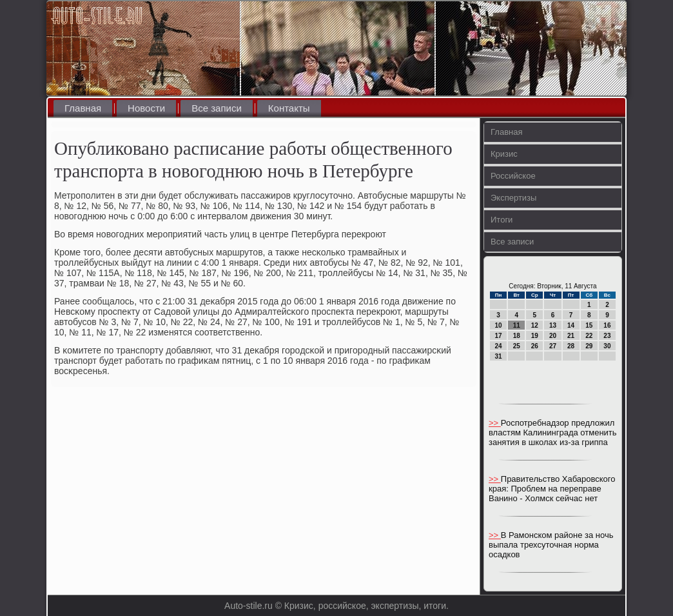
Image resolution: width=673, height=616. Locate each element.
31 (499, 356)
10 (499, 325)
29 (589, 346)
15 (589, 325)
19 (535, 336)
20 (553, 336)
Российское (513, 176)
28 (571, 346)
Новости (146, 108)
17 (499, 336)
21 (571, 336)
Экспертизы (513, 198)
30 (607, 346)
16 (607, 325)
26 (535, 346)
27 (553, 346)
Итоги (502, 220)
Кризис (504, 154)
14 (571, 325)
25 (517, 346)
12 (535, 325)
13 (553, 325)
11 (517, 325)
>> (495, 423)
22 (589, 336)
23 (607, 336)
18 (517, 336)
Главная (83, 108)
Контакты (289, 108)
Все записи (217, 108)
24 (499, 346)
